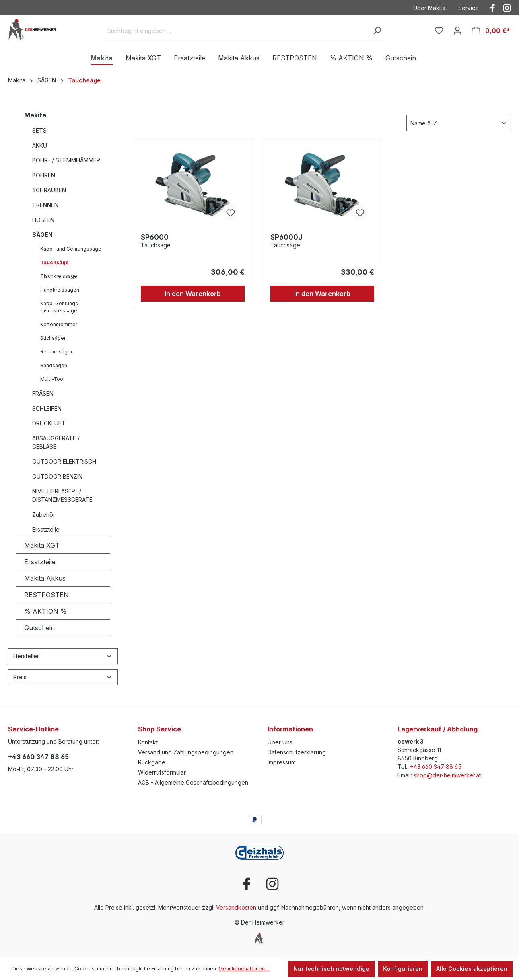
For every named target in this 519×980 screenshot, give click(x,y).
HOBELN (43, 220)
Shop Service (160, 729)
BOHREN (44, 175)
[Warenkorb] (491, 31)
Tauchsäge (55, 262)
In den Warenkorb (193, 294)
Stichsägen (54, 338)
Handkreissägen (60, 290)
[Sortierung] (459, 123)
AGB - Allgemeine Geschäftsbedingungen (193, 782)
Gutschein (39, 628)
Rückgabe (152, 762)
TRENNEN (45, 205)
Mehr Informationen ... (244, 969)
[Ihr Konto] (457, 31)
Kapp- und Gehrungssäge (71, 249)
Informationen (290, 729)
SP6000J (286, 237)
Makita (35, 115)
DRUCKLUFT (49, 423)
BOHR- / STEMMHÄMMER (66, 160)
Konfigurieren (403, 969)
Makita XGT (42, 545)
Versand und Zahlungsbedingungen (186, 752)
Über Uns (280, 742)
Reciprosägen (57, 352)
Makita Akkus (45, 578)
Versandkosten (236, 907)
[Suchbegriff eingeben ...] (236, 31)
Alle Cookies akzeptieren (472, 969)
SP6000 (155, 237)
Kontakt (148, 742)
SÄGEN (42, 235)
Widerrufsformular (162, 772)
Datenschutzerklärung (297, 752)
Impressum (282, 762)
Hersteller (63, 656)
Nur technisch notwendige (331, 969)
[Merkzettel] (439, 31)
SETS (39, 130)
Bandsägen (54, 365)
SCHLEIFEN (47, 408)
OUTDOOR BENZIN (57, 476)
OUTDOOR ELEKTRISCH (64, 461)
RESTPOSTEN (46, 595)
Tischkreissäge (59, 276)
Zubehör (44, 515)
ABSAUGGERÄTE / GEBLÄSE (56, 442)
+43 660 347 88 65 (38, 757)
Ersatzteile (46, 529)
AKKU (40, 145)
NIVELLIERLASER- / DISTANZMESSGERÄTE (62, 495)
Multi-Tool (52, 379)
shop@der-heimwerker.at (447, 775)
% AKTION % (45, 611)
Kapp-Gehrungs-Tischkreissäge (60, 307)
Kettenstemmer (59, 324)
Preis (63, 677)
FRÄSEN (43, 393)
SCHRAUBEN (49, 190)
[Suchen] (377, 31)
